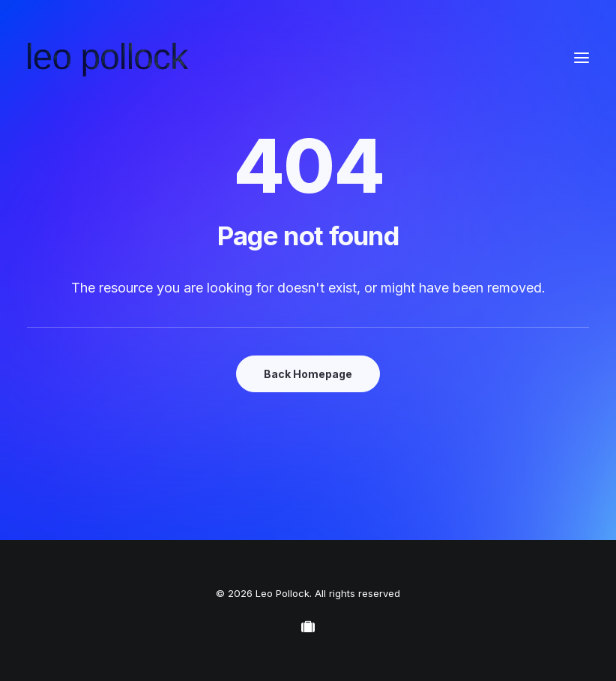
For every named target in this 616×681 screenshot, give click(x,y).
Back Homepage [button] (308, 374)
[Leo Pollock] (108, 58)
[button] (582, 58)
